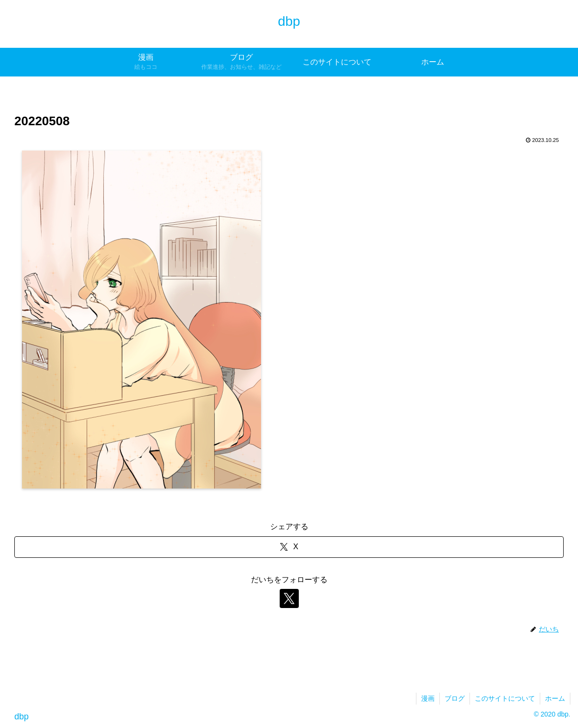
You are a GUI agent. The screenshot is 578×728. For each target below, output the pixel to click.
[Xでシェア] (289, 547)
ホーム (555, 698)
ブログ (455, 698)
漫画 (428, 698)
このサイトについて (505, 698)
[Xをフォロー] (289, 598)
